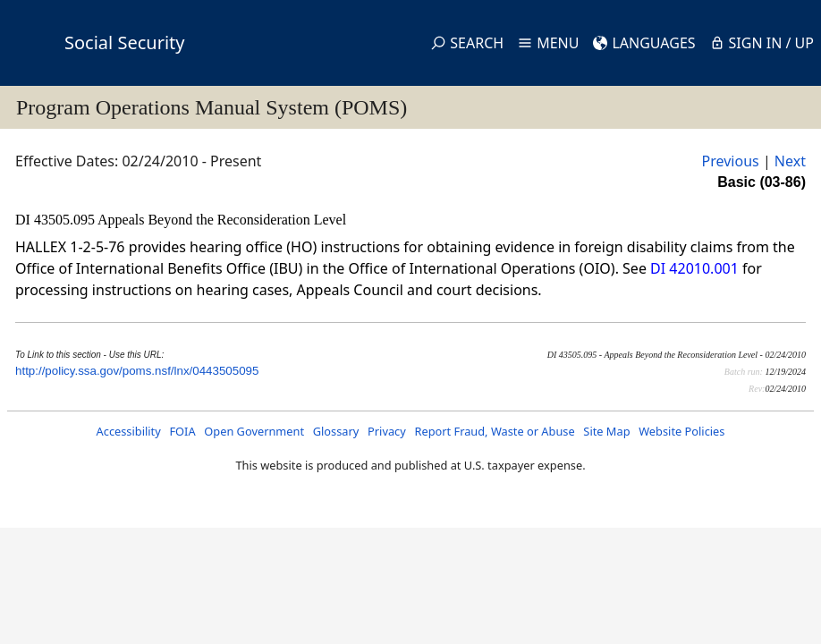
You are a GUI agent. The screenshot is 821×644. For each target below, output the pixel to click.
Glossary (336, 431)
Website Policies (681, 431)
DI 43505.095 (56, 220)
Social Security (124, 42)
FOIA (182, 431)
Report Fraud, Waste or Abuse (494, 431)
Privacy (387, 431)
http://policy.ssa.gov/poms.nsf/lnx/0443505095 (137, 371)
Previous (731, 161)
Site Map (606, 431)
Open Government (254, 431)
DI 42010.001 (694, 268)
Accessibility (129, 431)
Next (790, 161)
